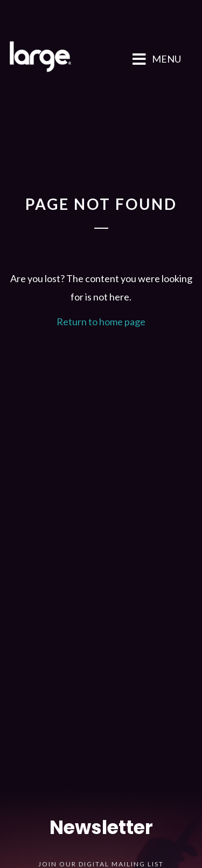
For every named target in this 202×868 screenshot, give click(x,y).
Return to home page (101, 322)
